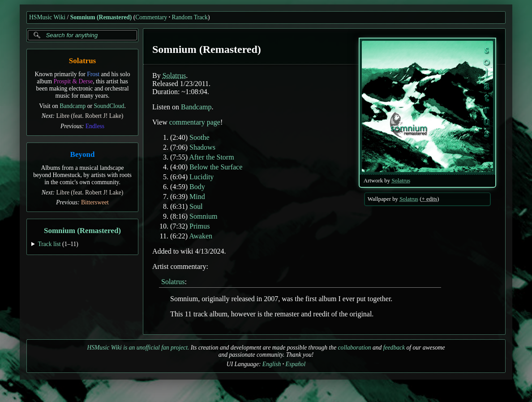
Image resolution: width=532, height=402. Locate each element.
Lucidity (202, 177)
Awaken (201, 236)
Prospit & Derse (73, 81)
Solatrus (82, 61)
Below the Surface (216, 167)
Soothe (199, 137)
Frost (93, 74)
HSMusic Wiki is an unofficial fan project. (138, 348)
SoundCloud (109, 106)
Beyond (83, 154)
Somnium (203, 216)
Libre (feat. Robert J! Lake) (90, 116)
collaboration (355, 348)
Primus (199, 226)
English (272, 364)
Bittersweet (95, 202)
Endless (95, 126)
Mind (197, 197)
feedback (394, 348)
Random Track (189, 17)
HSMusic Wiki (47, 17)
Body (197, 187)
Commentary (151, 17)
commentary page (195, 122)
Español (296, 364)
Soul (196, 206)
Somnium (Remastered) (101, 17)
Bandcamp (73, 106)
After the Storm (211, 157)
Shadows (202, 147)
